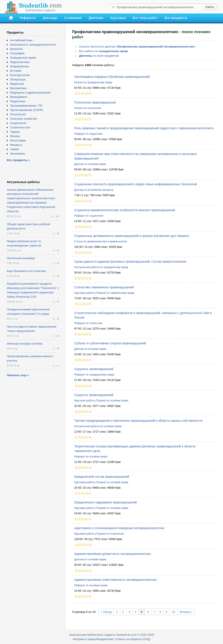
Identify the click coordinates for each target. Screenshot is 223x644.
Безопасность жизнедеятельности (33, 45)
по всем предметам (99, 56)
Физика (15, 136)
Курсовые (118, 18)
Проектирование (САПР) (27, 110)
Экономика (17, 154)
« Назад (106, 612)
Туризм (15, 132)
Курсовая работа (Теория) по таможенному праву (104, 293)
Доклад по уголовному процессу (94, 190)
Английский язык (21, 40)
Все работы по (103, 51)
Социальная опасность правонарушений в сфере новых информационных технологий (136, 184)
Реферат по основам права (91, 457)
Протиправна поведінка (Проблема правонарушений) (112, 77)
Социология (18, 123)
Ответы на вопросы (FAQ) (133, 639)
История (16, 71)
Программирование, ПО (26, 106)
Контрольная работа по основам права (98, 426)
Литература (18, 79)
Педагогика (18, 101)
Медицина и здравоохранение (30, 93)
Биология (16, 49)
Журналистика (20, 62)
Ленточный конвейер (21, 258)
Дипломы (96, 18)
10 (173, 612)
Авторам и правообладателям (93, 639)
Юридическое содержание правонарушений (106, 502)
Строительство (20, 127)
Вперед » (186, 612)
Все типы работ (145, 18)
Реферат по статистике (88, 323)
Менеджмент (19, 97)
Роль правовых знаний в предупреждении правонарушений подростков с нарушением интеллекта (144, 128)
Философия (18, 140)
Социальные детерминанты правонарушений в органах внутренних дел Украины (132, 236)
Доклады (50, 18)
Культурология (20, 75)
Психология (18, 114)
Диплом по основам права (90, 164)
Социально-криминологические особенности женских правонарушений (125, 210)
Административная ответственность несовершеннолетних (116, 580)
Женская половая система (25, 344)
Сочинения (73, 18)
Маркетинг (17, 84)
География (17, 53)
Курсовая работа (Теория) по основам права (101, 401)
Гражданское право (23, 58)
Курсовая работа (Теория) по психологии (99, 534)
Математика (18, 88)
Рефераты (28, 18)
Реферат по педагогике (88, 134)
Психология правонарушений (95, 102)
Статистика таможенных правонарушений (104, 287)
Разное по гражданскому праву (93, 82)
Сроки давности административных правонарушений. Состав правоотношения (130, 262)
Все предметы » (18, 160)
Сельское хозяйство (24, 119)
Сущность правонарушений (94, 369)
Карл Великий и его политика (26, 271)
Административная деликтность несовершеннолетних (113, 554)
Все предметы (176, 18)
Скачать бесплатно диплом (137, 47)
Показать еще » (18, 375)
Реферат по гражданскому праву (94, 375)
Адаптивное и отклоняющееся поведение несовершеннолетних (119, 528)
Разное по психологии (88, 108)
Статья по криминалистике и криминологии (101, 241)
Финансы (16, 145)
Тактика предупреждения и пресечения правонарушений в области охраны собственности (138, 421)
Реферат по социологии (89, 216)
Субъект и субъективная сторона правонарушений (110, 343)
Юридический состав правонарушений (102, 477)
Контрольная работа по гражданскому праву (101, 267)
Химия (14, 149)
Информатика (19, 66)
